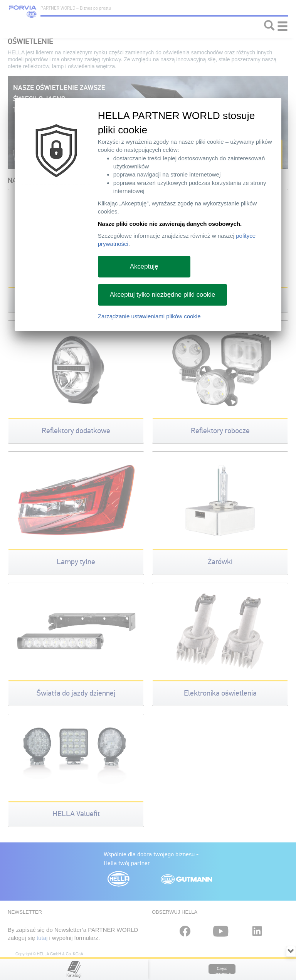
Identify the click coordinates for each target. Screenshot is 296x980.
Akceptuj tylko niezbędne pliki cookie (163, 295)
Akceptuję (144, 266)
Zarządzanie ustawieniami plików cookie (149, 316)
